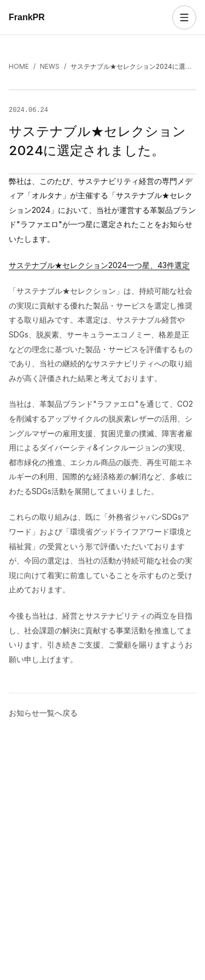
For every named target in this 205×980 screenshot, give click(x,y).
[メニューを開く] (184, 17)
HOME (19, 66)
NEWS (50, 66)
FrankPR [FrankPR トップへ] (27, 17)
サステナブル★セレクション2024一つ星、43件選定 (99, 265)
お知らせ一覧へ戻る (43, 712)
